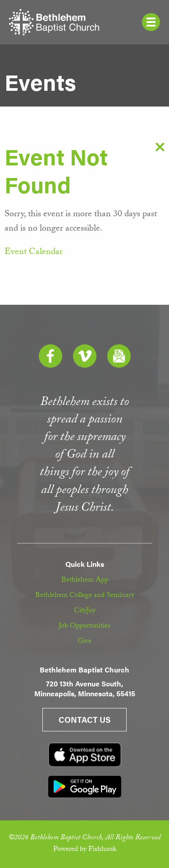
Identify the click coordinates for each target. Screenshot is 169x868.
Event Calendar (34, 253)
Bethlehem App (85, 581)
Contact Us (84, 719)
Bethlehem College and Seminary (85, 596)
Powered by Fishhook (85, 850)
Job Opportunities (84, 626)
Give (84, 642)
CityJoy (85, 611)
